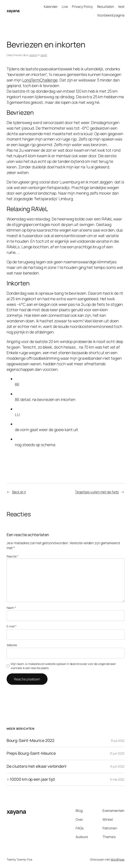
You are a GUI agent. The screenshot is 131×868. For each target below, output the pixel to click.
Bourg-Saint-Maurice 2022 (31, 741)
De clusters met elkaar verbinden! (37, 766)
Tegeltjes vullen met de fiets (97, 492)
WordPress (117, 859)
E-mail (12, 626)
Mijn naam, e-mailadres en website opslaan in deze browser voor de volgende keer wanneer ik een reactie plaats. (63, 666)
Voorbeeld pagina (111, 15)
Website (12, 645)
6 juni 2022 (117, 766)
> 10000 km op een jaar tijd (31, 779)
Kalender (51, 7)
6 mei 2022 (117, 779)
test (121, 7)
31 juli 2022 (118, 741)
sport (44, 55)
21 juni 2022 (117, 753)
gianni (33, 55)
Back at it (19, 492)
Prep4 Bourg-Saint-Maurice (31, 753)
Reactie (13, 556)
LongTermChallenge (40, 80)
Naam (11, 608)
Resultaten (106, 7)
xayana (13, 11)
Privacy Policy (83, 7)
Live (65, 7)
